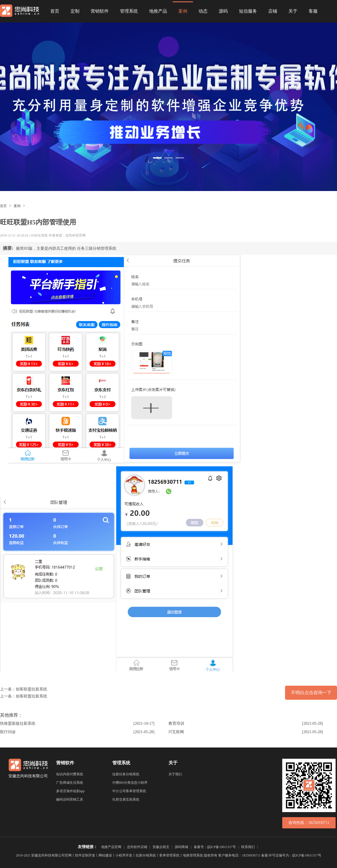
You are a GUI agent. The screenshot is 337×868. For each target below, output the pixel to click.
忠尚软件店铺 (137, 847)
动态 (203, 11)
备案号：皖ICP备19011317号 (215, 847)
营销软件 (100, 11)
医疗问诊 (8, 732)
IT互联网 (176, 732)
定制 (75, 11)
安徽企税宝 (161, 847)
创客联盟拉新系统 (31, 689)
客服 (313, 11)
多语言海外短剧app (70, 791)
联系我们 (248, 847)
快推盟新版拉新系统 (18, 723)
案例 (183, 11)
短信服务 (248, 11)
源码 (223, 11)
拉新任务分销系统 (126, 774)
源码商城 (181, 847)
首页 (55, 11)
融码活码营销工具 (70, 799)
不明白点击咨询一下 (311, 693)
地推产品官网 (111, 847)
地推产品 (158, 11)
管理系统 (129, 11)
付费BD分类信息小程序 (130, 783)
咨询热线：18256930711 (309, 823)
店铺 (273, 11)
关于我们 (175, 774)
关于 (293, 11)
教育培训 (176, 723)
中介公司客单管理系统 (129, 791)
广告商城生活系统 (70, 783)
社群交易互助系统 (126, 799)
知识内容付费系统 (70, 774)
